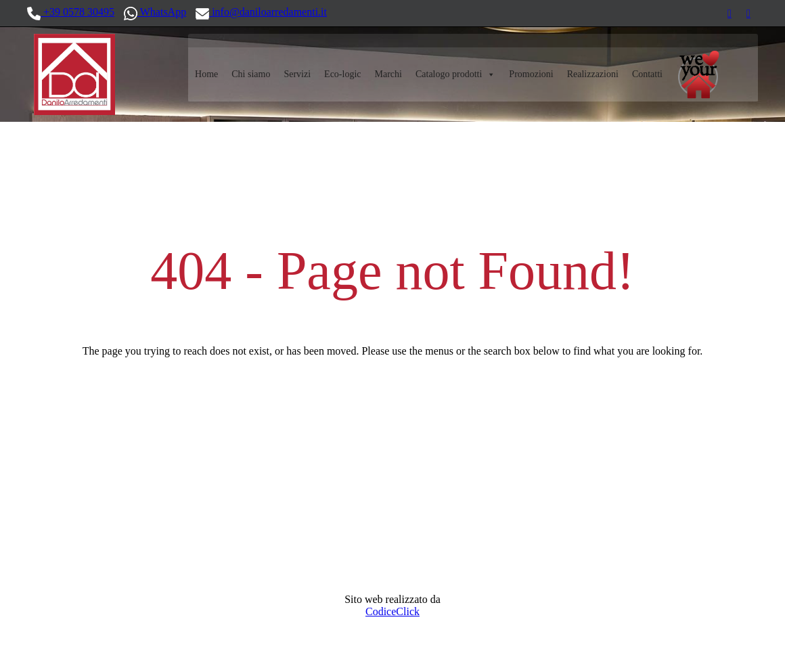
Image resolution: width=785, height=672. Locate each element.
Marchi (388, 74)
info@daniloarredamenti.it (261, 13)
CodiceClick (392, 611)
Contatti (647, 74)
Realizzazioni (593, 74)
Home (206, 74)
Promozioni (531, 74)
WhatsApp (155, 13)
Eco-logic (342, 74)
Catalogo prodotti (455, 74)
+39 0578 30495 (71, 13)
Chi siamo (251, 74)
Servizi (297, 74)
